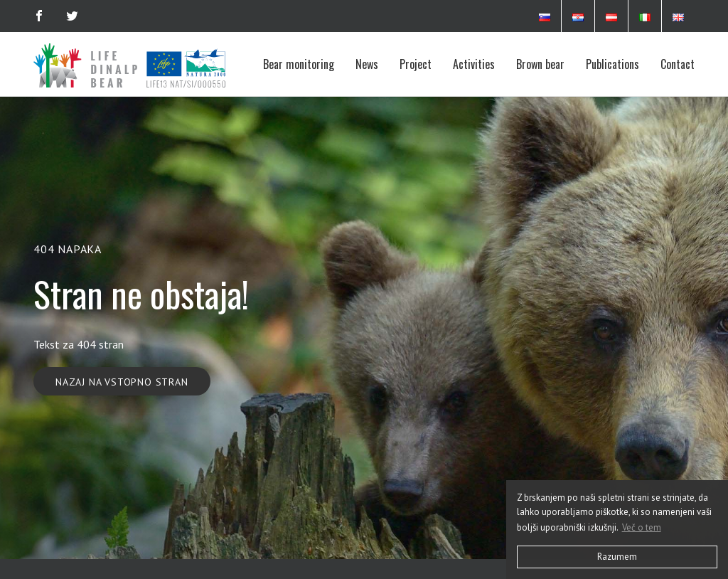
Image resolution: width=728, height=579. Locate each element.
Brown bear (540, 64)
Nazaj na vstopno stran (122, 382)
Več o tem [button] (642, 527)
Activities (474, 64)
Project (416, 64)
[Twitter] (72, 16)
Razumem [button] (617, 557)
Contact (678, 64)
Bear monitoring (299, 64)
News (367, 64)
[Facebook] (39, 16)
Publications (612, 64)
